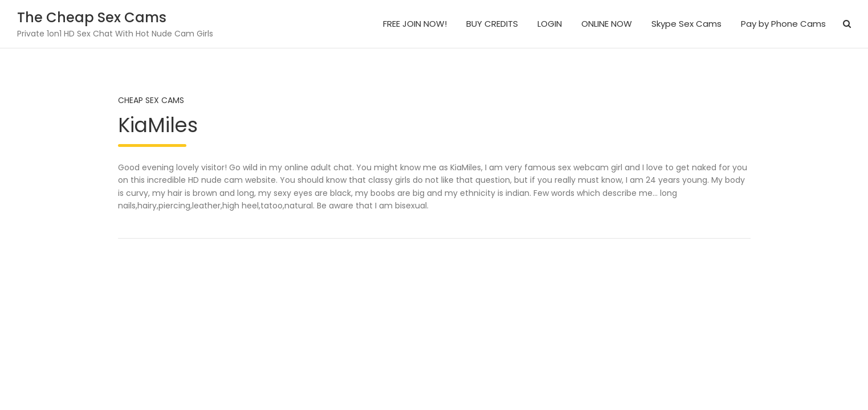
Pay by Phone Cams (783, 24)
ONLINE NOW (607, 24)
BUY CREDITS (492, 24)
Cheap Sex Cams (151, 100)
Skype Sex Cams (686, 24)
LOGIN (550, 24)
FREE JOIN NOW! (415, 24)
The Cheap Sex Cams (92, 17)
